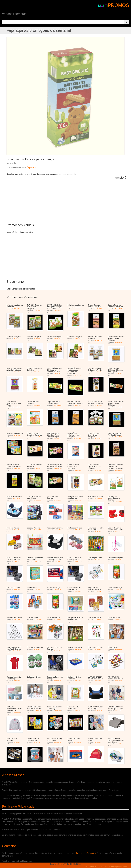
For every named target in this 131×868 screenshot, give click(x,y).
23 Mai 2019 (77, 742)
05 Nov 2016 (78, 500)
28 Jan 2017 (17, 530)
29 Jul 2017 (98, 560)
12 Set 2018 (118, 649)
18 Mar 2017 (78, 530)
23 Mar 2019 (98, 711)
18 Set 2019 (37, 311)
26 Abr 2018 (98, 619)
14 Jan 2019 (98, 681)
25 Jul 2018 (78, 649)
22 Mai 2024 (119, 470)
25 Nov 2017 (119, 590)
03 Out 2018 (119, 342)
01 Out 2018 (37, 372)
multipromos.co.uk (120, 867)
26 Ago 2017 (17, 590)
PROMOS (118, 5)
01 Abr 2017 (98, 532)
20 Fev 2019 (58, 711)
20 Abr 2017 (118, 532)
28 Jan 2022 (78, 470)
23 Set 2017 (78, 591)
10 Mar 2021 (119, 437)
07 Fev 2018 (58, 619)
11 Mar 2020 (98, 309)
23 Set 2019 (37, 405)
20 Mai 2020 (98, 405)
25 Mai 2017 (37, 561)
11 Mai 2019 (58, 742)
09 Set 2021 (58, 468)
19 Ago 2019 (17, 407)
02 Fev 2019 (119, 681)
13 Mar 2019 (78, 711)
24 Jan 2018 (37, 619)
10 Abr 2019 (17, 742)
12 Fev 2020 (58, 405)
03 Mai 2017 (37, 339)
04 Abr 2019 (118, 711)
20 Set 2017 (78, 307)
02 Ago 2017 (58, 339)
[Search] (126, 22)
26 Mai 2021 (37, 468)
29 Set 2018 (37, 679)
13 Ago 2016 (37, 500)
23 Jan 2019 (58, 374)
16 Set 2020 (37, 437)
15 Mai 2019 (98, 372)
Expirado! (31, 167)
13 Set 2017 (37, 590)
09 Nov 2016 (98, 498)
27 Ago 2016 (58, 500)
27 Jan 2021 (98, 439)
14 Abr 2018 (78, 621)
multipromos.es (104, 867)
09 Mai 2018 (119, 619)
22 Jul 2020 (57, 311)
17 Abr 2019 (37, 742)
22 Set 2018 (17, 681)
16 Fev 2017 (57, 530)
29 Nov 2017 (17, 619)
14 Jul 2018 (37, 649)
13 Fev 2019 (37, 711)
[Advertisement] (36, 199)
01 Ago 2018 (98, 340)
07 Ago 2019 (119, 374)
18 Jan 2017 (17, 339)
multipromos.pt (90, 867)
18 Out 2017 (98, 591)
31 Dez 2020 (78, 439)
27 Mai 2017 (17, 561)
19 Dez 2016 (118, 502)
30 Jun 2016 (17, 498)
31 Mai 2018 (17, 651)
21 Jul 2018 (57, 651)
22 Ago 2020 (17, 435)
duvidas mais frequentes (86, 853)
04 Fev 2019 (17, 712)
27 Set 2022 (98, 470)
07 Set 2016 (17, 309)
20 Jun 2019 (118, 744)
